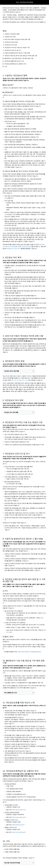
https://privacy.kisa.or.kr (19, 810)
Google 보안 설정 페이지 (14, 249)
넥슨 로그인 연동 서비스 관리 (20, 380)
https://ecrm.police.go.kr (19, 832)
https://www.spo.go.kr (18, 825)
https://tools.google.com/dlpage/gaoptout (29, 652)
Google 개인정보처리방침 (25, 246)
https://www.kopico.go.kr (19, 817)
